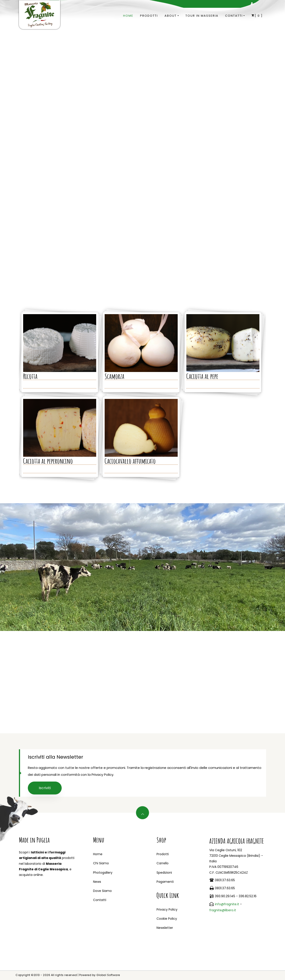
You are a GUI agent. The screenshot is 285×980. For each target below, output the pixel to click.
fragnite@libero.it (223, 910)
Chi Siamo (101, 863)
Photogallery (103, 873)
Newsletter (165, 928)
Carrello (163, 863)
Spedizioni (164, 873)
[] (257, 16)
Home (128, 16)
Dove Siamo (102, 891)
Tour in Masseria (202, 16)
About (171, 16)
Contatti (234, 16)
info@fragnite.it (227, 904)
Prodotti (149, 16)
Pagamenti (165, 882)
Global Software (108, 975)
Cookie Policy (167, 919)
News (97, 882)
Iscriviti (45, 788)
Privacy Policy (167, 909)
